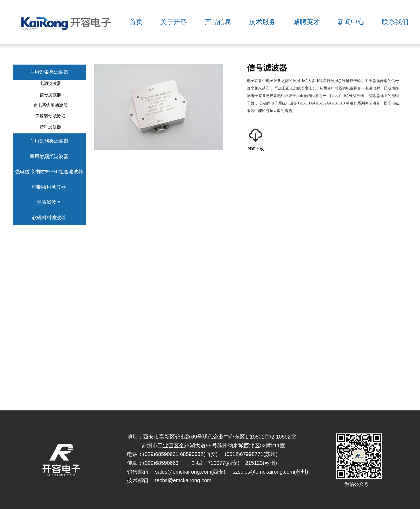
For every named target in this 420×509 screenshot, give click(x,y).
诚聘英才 (306, 22)
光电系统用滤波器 (50, 105)
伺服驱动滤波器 (50, 116)
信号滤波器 (50, 95)
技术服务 (262, 22)
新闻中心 (351, 22)
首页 (136, 22)
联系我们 (395, 22)
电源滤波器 (50, 83)
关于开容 (174, 22)
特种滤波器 (50, 127)
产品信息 (218, 22)
